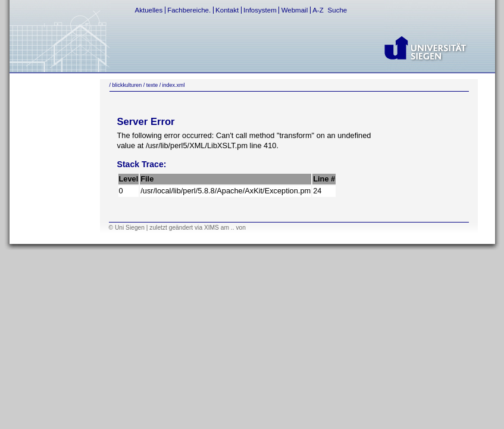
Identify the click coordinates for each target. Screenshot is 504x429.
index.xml (174, 85)
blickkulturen (127, 85)
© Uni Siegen (127, 228)
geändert (181, 228)
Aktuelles (149, 10)
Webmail (295, 10)
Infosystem (260, 10)
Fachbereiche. (189, 10)
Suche (338, 10)
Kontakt (227, 10)
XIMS (212, 228)
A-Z (318, 10)
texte (152, 85)
